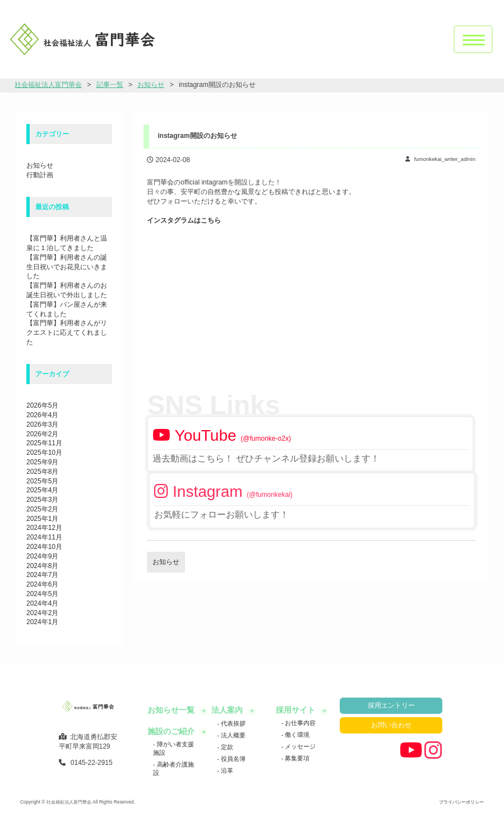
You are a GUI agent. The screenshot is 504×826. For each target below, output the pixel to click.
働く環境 (296, 735)
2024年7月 (42, 575)
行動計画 (40, 175)
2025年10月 (44, 453)
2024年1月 (42, 622)
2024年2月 (42, 613)
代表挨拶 (232, 723)
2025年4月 (42, 490)
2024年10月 (44, 547)
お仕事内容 (299, 723)
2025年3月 (42, 500)
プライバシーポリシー (461, 802)
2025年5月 (42, 481)
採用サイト (297, 710)
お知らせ (40, 165)
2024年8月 (42, 566)
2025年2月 (42, 509)
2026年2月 (42, 434)
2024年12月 (44, 528)
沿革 (226, 770)
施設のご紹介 (172, 731)
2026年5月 (42, 405)
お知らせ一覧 (172, 710)
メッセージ (299, 746)
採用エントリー (391, 705)
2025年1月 (42, 519)
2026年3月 (42, 424)
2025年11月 (44, 443)
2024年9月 (42, 556)
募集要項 (296, 758)
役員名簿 (232, 759)
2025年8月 (42, 472)
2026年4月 (42, 415)
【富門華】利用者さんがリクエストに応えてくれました (67, 333)
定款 (226, 747)
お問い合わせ (391, 725)
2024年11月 (44, 537)
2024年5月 (42, 594)
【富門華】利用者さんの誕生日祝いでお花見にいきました (67, 267)
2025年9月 (42, 462)
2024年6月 (42, 584)
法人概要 (232, 735)
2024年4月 (42, 603)
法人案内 (228, 710)
